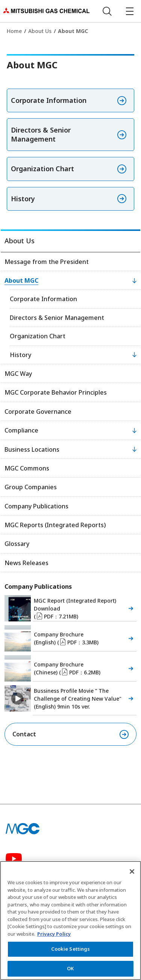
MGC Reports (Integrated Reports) (55, 525)
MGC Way (18, 374)
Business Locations (32, 449)
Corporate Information (43, 299)
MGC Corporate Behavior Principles (56, 392)
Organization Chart (38, 336)
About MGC (21, 280)
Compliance (21, 430)
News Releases (27, 563)
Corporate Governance (38, 412)
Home (14, 31)
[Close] (132, 875)
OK (70, 972)
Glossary (17, 544)
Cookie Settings (71, 952)
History (20, 355)
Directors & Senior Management (57, 318)
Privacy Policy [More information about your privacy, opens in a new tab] (54, 937)
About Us (40, 31)
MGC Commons (27, 468)
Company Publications (36, 506)
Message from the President (47, 262)
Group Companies (31, 487)
